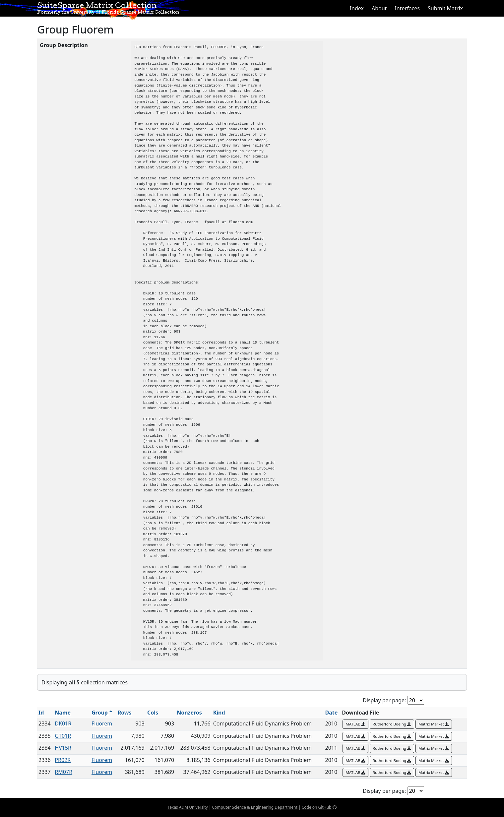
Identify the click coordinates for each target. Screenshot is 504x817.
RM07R (63, 772)
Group (102, 713)
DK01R (63, 723)
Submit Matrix (445, 8)
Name (63, 713)
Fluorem (102, 723)
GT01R (63, 736)
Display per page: (384, 700)
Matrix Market (434, 724)
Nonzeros (189, 713)
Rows (125, 713)
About (379, 8)
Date (332, 713)
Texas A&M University (188, 807)
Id (41, 713)
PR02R (63, 760)
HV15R (63, 748)
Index (357, 8)
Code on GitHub (319, 807)
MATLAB (355, 724)
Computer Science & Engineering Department (254, 807)
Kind (219, 713)
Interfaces (407, 8)
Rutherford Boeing (392, 724)
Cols (153, 713)
